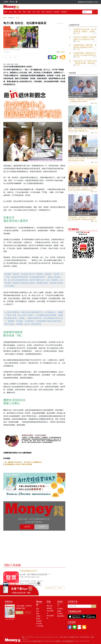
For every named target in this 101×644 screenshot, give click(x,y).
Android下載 (50, 588)
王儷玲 (78, 41)
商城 (43, 12)
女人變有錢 (40, 626)
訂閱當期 (27, 613)
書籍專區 (64, 12)
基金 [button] (10, 12)
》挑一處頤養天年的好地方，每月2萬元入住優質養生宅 (23, 462)
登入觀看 (42, 527)
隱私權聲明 (61, 616)
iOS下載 (60, 588)
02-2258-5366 (30, 637)
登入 (93, 2)
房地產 (38, 616)
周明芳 (78, 33)
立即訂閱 (27, 527)
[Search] (87, 12)
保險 (15, 12)
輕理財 (38, 619)
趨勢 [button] (29, 12)
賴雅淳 (63, 52)
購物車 (59, 611)
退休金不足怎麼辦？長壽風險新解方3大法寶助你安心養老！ (85, 39)
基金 (38, 611)
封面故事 (39, 621)
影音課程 (89, 2)
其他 (18, 18)
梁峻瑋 (96, 103)
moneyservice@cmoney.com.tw (49, 637)
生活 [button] (34, 12)
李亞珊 (78, 49)
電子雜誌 (60, 614)
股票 (6, 12)
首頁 (5, 18)
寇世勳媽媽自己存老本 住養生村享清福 (18, 464)
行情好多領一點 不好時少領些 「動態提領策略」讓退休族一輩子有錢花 (85, 63)
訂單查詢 (60, 609)
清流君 (78, 65)
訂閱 (94, 606)
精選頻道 (11, 18)
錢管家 (6, 2)
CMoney (12, 2)
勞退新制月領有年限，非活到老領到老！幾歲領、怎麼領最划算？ (85, 32)
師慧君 (96, 192)
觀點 (24, 12)
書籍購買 (49, 608)
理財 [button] (20, 12)
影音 (38, 12)
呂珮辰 (78, 57)
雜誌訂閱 (49, 12)
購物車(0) (82, 2)
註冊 (96, 2)
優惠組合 (19, 613)
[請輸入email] (79, 606)
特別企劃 (39, 624)
